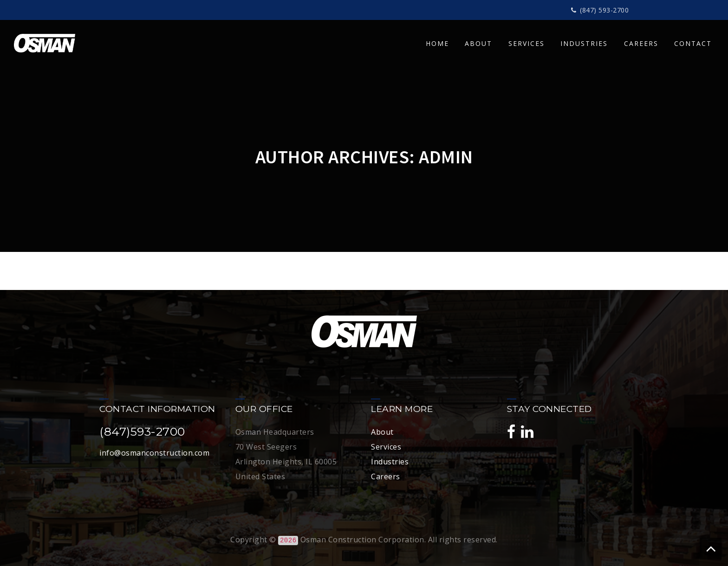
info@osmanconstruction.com (154, 453)
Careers (386, 476)
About (382, 432)
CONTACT (693, 43)
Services (386, 447)
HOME (437, 43)
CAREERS (641, 43)
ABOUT (478, 43)
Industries (390, 462)
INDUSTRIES (584, 43)
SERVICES (526, 43)
